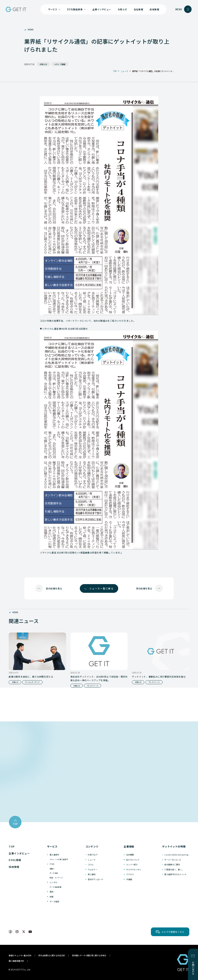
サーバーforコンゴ (172, 860)
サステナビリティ (134, 869)
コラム (91, 864)
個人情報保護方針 (16, 961)
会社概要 (130, 855)
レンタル (53, 882)
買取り (52, 869)
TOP (12, 846)
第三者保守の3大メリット (175, 874)
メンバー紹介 (132, 864)
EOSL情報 (15, 860)
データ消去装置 (55, 887)
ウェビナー (93, 869)
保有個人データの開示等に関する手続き (89, 955)
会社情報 (138, 9)
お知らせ (122, 9)
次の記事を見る (144, 588)
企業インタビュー (102, 9)
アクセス (130, 874)
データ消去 (54, 873)
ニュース (92, 860)
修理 (52, 897)
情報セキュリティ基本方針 (20, 955)
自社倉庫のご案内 (172, 864)
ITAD (52, 864)
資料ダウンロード (95, 879)
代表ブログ (93, 855)
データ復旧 (54, 901)
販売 (52, 892)
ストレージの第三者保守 (59, 859)
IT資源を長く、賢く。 (174, 869)
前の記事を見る (54, 588)
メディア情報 (60, 64)
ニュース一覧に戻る (102, 588)
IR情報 (129, 879)
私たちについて (133, 860)
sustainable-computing (176, 855)
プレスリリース (92, 686)
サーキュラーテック (32, 682)
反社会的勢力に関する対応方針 (52, 955)
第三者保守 (54, 855)
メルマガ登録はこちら (173, 932)
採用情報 (154, 9)
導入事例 (92, 874)
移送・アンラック (56, 878)
